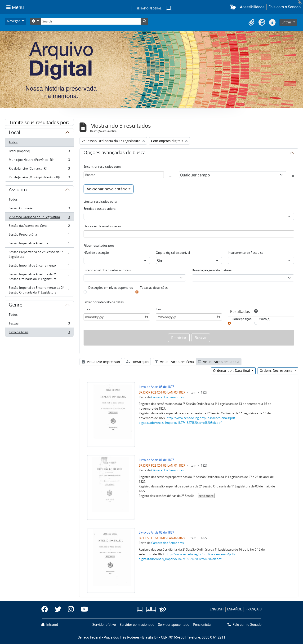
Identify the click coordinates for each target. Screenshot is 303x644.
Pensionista (202, 625)
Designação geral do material (212, 270)
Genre (16, 306)
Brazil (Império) (39, 152)
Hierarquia (137, 362)
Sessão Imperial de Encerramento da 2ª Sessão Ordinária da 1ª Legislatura (39, 290)
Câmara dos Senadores (167, 397)
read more (206, 496)
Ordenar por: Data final (232, 370)
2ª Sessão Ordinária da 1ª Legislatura (39, 218)
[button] (234, 7)
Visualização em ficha (174, 362)
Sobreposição (242, 319)
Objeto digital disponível (173, 253)
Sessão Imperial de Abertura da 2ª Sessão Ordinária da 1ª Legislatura (39, 276)
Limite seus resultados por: (39, 122)
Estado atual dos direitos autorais (107, 270)
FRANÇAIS (254, 609)
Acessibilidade (252, 7)
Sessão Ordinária (39, 209)
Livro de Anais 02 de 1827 (156, 532)
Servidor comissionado (137, 625)
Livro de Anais (39, 333)
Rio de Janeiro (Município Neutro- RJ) (39, 178)
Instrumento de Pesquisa (245, 253)
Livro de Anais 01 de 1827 (156, 460)
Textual (39, 324)
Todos (13, 142)
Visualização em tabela (219, 362)
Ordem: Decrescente (276, 370)
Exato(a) (265, 319)
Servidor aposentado (174, 625)
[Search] (91, 21)
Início (87, 309)
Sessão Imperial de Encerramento (39, 266)
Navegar (14, 21)
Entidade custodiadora (100, 209)
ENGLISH (217, 609)
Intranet (50, 625)
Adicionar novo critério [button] (107, 189)
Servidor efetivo (104, 625)
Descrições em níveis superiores (111, 288)
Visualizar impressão (101, 362)
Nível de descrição (96, 253)
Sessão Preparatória (39, 235)
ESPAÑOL (235, 609)
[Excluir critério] (293, 176)
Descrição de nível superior (102, 226)
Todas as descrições (154, 288)
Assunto (18, 190)
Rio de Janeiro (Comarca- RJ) (39, 169)
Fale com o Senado (285, 7)
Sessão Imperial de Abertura (39, 244)
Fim (158, 309)
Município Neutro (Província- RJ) (39, 161)
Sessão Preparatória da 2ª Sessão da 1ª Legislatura (39, 254)
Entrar (287, 22)
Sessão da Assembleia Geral (39, 227)
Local (14, 133)
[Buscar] (124, 175)
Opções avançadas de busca (115, 153)
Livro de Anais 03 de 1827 (156, 387)
